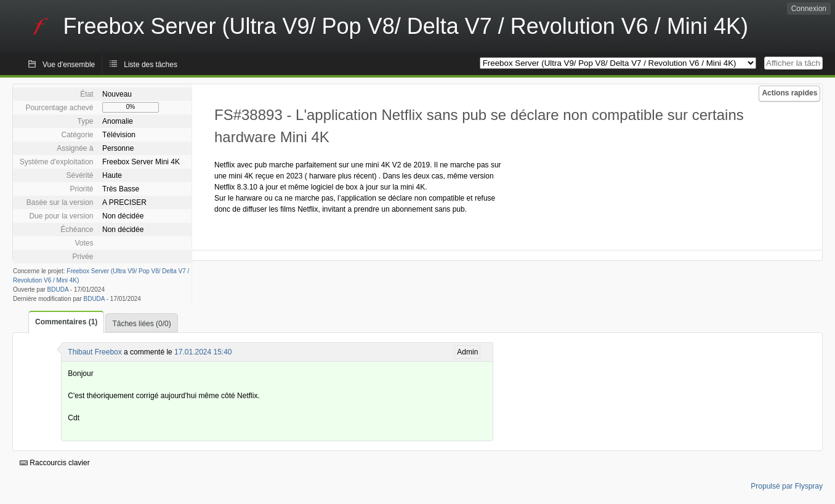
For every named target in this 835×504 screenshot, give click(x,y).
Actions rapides (789, 93)
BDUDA (58, 290)
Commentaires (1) (66, 322)
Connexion (809, 9)
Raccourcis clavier (55, 463)
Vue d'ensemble (69, 65)
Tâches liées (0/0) (141, 324)
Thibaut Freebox (95, 352)
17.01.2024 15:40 (203, 352)
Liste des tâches (151, 65)
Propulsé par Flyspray (787, 486)
